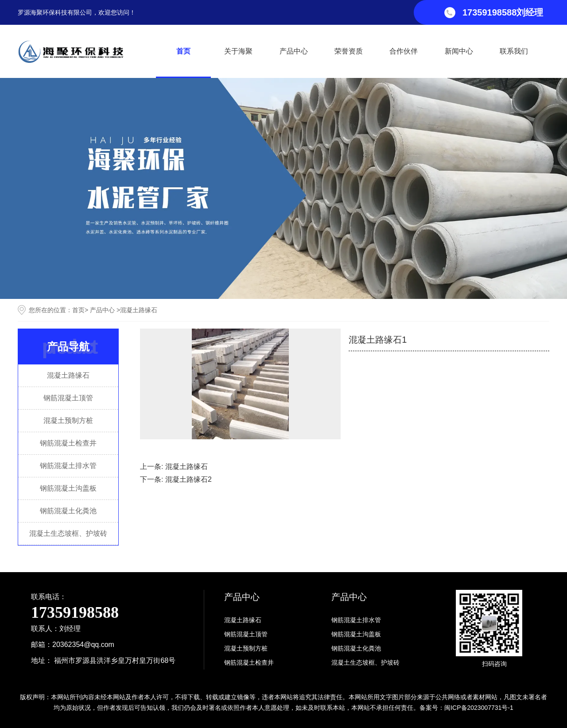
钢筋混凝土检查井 (68, 443)
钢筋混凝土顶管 (68, 398)
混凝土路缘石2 (188, 479)
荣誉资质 (349, 51)
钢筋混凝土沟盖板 (68, 488)
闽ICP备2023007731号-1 (479, 708)
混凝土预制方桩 (68, 420)
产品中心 (294, 51)
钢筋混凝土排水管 (68, 466)
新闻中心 (459, 51)
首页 (183, 51)
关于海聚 (238, 51)
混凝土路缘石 (68, 375)
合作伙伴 (404, 51)
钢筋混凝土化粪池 (68, 511)
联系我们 (514, 51)
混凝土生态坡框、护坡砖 (68, 533)
